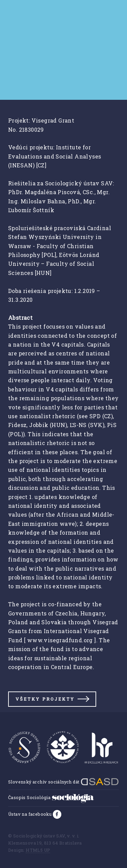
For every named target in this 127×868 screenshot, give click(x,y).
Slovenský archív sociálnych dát (63, 782)
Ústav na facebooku (30, 814)
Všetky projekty (45, 699)
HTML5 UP (38, 850)
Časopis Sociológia (51, 797)
